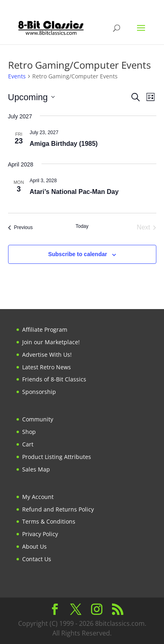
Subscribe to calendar (77, 254)
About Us (34, 546)
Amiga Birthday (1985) (64, 144)
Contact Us (37, 559)
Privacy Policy (40, 534)
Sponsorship (39, 392)
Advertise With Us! (47, 355)
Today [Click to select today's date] (82, 226)
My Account (38, 497)
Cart (28, 444)
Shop (29, 432)
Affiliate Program (45, 329)
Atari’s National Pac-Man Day (74, 192)
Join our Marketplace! (51, 342)
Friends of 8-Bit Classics (54, 379)
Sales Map (36, 469)
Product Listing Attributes (57, 457)
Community (38, 419)
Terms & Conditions (49, 521)
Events (17, 76)
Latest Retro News (47, 367)
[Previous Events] (21, 227)
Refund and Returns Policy (58, 509)
